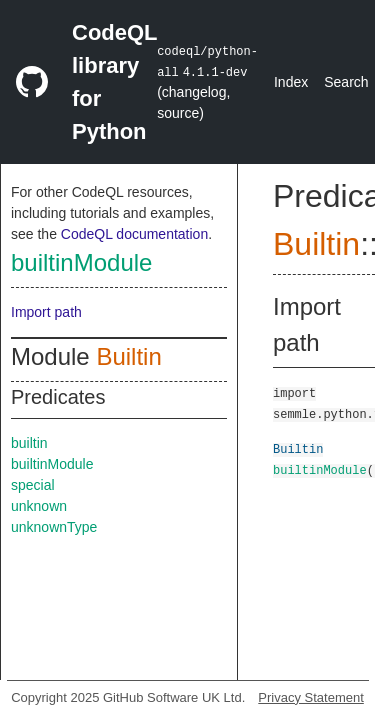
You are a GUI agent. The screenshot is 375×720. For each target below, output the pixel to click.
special (33, 485)
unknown (39, 506)
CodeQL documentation (134, 234)
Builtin (128, 356)
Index (291, 82)
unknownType (54, 527)
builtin (29, 443)
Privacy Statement (311, 697)
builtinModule (81, 262)
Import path (46, 312)
